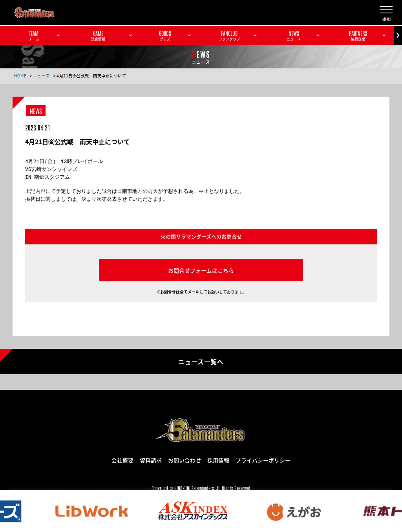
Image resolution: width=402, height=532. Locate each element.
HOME (20, 76)
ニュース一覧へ (201, 361)
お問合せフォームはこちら (201, 270)
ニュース (42, 76)
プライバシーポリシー (263, 460)
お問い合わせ (185, 460)
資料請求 (151, 460)
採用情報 (218, 460)
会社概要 (122, 460)
